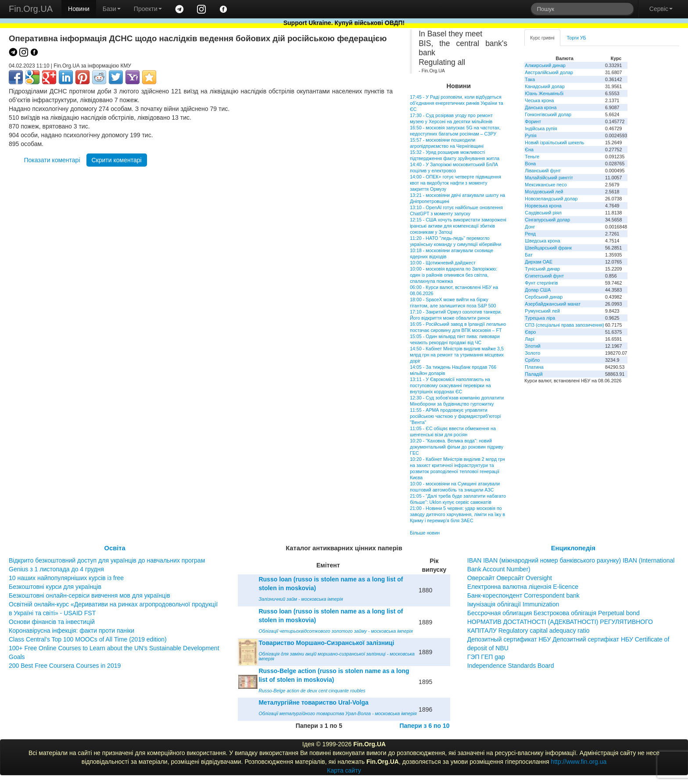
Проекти (148, 9)
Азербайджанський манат (553, 304)
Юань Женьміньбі (544, 93)
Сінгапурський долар (547, 220)
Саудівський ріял (543, 213)
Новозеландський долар (551, 199)
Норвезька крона (543, 206)
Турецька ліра (540, 318)
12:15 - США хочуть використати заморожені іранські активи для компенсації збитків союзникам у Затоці (458, 226)
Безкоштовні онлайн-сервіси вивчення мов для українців (90, 595)
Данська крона (541, 107)
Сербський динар (544, 297)
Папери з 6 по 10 (424, 726)
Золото (532, 353)
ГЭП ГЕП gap (486, 657)
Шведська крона (542, 241)
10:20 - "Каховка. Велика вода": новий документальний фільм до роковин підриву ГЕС (457, 447)
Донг (530, 227)
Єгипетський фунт (544, 276)
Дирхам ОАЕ (539, 262)
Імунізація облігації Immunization (513, 604)
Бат (529, 255)
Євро (530, 332)
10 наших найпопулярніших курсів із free (66, 578)
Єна (529, 150)
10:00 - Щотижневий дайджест (443, 263)
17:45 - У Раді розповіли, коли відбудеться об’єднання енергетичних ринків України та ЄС (456, 103)
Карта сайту (344, 770)
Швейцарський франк (548, 248)
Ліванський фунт (543, 171)
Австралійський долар (549, 72)
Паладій (534, 374)
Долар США (538, 290)
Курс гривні (542, 38)
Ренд (530, 234)
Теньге (532, 157)
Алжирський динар (545, 65)
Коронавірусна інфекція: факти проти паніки (72, 631)
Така (530, 79)
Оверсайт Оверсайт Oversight (510, 578)
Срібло (532, 360)
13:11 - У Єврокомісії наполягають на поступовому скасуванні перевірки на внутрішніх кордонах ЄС (450, 385)
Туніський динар (542, 269)
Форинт (533, 121)
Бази (112, 9)
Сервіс (661, 9)
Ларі (529, 339)
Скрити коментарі (117, 160)
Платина (534, 367)
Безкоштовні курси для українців (55, 587)
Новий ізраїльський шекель (554, 143)
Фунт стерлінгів (541, 283)
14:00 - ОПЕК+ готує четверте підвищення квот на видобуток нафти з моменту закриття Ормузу (455, 183)
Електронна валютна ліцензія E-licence (523, 587)
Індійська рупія (541, 128)
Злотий (532, 346)
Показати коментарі (52, 160)
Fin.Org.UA (31, 9)
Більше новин (425, 533)
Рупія (530, 135)
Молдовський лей (544, 192)
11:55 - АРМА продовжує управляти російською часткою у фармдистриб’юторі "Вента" (455, 416)
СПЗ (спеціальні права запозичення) (564, 325)
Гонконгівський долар (548, 114)
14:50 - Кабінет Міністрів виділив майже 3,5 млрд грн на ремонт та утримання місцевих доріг (457, 355)
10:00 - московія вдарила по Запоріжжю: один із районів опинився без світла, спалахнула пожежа (453, 275)
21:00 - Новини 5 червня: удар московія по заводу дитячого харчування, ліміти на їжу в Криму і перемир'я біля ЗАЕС (457, 514)
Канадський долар (545, 86)
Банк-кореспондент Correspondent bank (523, 595)
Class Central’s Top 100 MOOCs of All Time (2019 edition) (88, 639)
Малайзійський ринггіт (549, 178)
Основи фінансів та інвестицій (52, 622)
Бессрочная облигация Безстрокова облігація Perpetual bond (554, 613)
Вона (530, 164)
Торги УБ (577, 38)
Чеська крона (539, 100)
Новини (79, 9)
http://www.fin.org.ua (579, 762)
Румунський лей (542, 311)
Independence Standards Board (511, 666)
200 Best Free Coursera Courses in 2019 (65, 666)
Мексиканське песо (546, 185)
